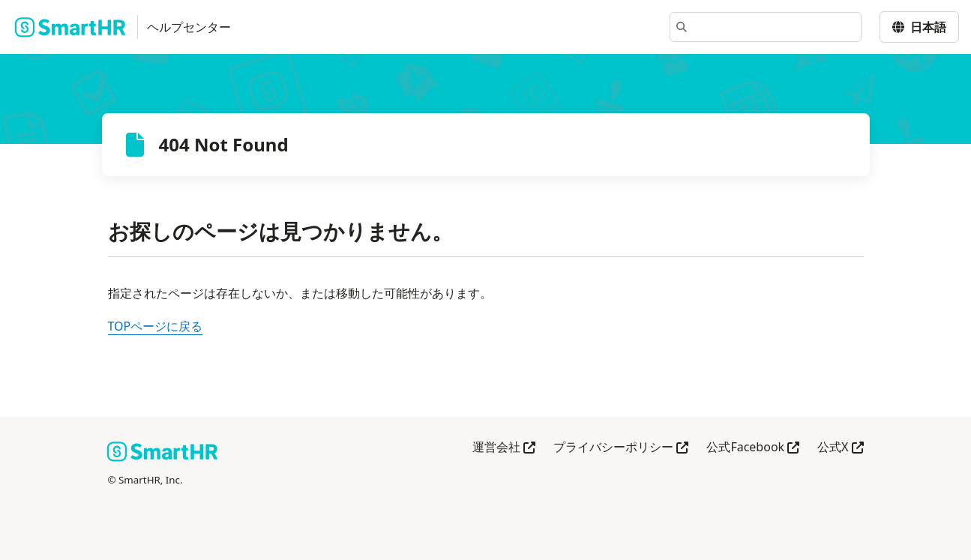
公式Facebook (753, 448)
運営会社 (504, 448)
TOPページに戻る (156, 326)
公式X (840, 448)
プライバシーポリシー (621, 448)
